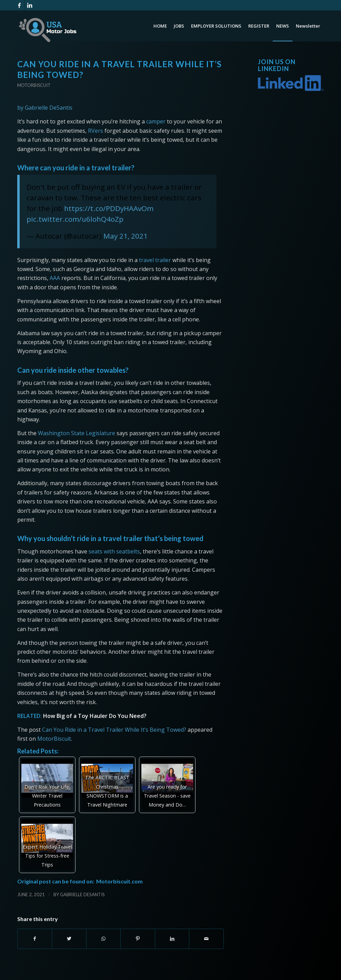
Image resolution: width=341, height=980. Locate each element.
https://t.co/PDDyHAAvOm (109, 208)
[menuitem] (160, 26)
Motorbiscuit (34, 85)
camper (156, 121)
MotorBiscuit (54, 739)
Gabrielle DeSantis (82, 894)
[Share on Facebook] (35, 939)
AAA (55, 278)
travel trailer (155, 260)
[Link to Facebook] (19, 5)
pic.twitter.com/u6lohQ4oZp (75, 219)
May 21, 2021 (126, 236)
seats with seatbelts (114, 551)
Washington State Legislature (77, 433)
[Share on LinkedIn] (172, 939)
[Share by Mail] (206, 939)
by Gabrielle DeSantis (45, 108)
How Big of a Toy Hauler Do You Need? (95, 716)
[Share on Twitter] (69, 939)
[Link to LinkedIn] (30, 5)
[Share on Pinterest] (138, 939)
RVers (96, 131)
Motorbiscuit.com (119, 881)
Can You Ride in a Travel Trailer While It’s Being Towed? (114, 730)
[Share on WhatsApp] (103, 939)
